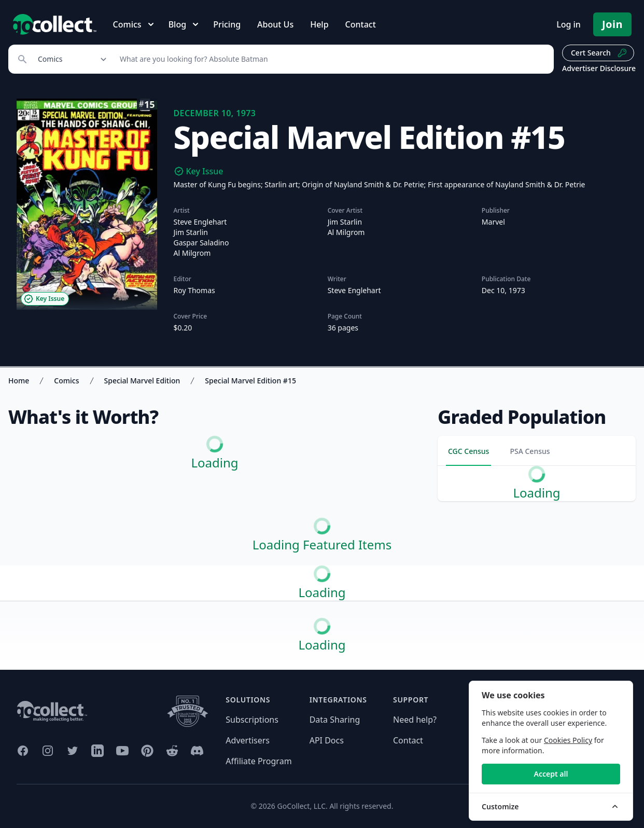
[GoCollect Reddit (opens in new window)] (172, 751)
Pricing (227, 24)
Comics (66, 381)
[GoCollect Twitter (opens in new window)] (73, 751)
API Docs (327, 740)
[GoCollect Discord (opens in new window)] (197, 751)
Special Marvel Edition (142, 381)
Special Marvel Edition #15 (250, 381)
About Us (275, 24)
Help (319, 24)
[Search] (331, 59)
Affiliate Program (258, 761)
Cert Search (599, 53)
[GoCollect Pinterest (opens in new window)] (147, 751)
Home (19, 381)
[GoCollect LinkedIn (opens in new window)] (97, 751)
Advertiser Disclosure (599, 68)
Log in (569, 24)
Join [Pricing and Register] (612, 24)
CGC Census (468, 451)
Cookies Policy (568, 740)
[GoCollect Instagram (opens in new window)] (48, 751)
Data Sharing (335, 720)
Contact (361, 24)
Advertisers (248, 740)
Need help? (415, 720)
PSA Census (530, 451)
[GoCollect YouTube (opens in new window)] (122, 751)
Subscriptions (252, 720)
